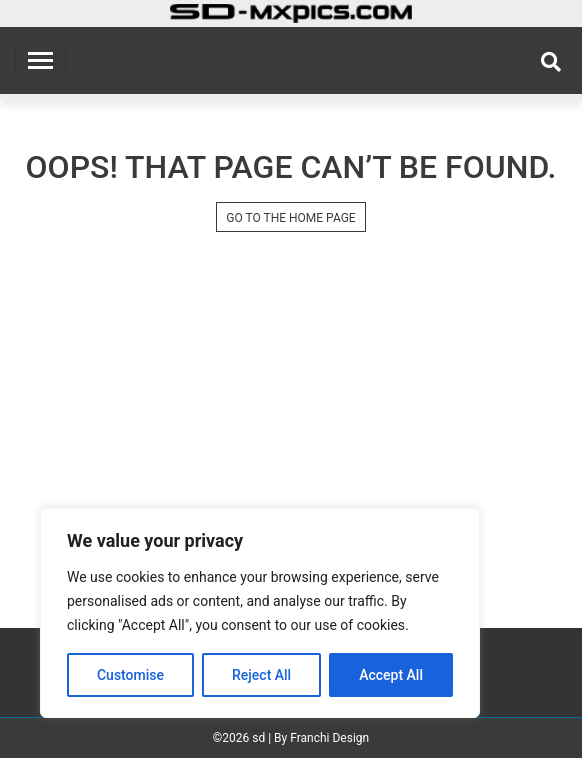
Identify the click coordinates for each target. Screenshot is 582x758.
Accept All (391, 675)
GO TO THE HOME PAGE (290, 218)
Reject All (261, 675)
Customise (130, 675)
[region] (260, 613)
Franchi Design (329, 738)
